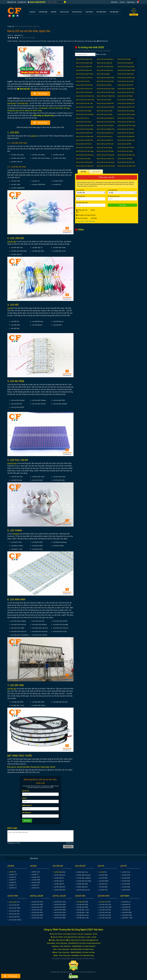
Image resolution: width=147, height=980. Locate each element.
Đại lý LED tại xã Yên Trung (126, 125)
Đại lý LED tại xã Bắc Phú (84, 133)
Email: (24, 798)
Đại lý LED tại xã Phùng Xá (106, 118)
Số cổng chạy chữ (122, 198)
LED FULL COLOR (36, 896)
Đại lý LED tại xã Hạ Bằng (126, 111)
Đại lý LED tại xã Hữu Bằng (85, 114)
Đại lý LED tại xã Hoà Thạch (106, 166)
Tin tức (122, 2)
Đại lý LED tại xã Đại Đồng (85, 129)
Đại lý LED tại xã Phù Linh (105, 144)
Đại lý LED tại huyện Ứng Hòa (84, 60)
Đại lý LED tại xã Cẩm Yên (126, 107)
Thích (9, 35)
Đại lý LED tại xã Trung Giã (106, 155)
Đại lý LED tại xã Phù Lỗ (84, 144)
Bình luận (18, 35)
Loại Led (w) (91, 192)
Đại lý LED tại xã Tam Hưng (106, 92)
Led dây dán (12, 689)
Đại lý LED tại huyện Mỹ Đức (125, 64)
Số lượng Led (91, 198)
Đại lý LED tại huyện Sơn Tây (105, 71)
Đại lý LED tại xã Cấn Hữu (126, 162)
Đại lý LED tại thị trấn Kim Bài (84, 79)
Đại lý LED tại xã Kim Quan (126, 114)
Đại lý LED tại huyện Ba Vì (105, 59)
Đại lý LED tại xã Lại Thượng (83, 119)
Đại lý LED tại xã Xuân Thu (105, 159)
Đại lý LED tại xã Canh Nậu (85, 107)
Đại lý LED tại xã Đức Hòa (84, 162)
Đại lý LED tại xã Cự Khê (126, 81)
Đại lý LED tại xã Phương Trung (84, 93)
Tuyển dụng (131, 2)
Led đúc (11, 872)
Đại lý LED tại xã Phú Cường (124, 145)
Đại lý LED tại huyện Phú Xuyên (84, 68)
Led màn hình (23, 103)
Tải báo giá (40, 94)
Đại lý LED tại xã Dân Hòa (84, 85)
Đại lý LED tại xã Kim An (125, 85)
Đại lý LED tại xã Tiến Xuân (85, 125)
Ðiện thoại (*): (27, 805)
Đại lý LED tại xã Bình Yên (126, 103)
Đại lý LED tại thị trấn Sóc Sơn (126, 130)
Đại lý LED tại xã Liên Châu (106, 89)
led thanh (16, 534)
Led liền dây (12, 242)
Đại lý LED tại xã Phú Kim (126, 118)
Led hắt (10, 308)
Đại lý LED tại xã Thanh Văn (85, 100)
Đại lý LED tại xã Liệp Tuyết (127, 166)
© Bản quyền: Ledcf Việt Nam (85, 221)
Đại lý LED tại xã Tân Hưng (85, 151)
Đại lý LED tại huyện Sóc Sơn (84, 71)
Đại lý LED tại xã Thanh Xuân (125, 152)
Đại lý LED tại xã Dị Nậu (105, 111)
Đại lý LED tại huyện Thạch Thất (85, 75)
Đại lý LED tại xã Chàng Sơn (84, 112)
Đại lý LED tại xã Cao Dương (83, 82)
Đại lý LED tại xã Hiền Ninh (85, 136)
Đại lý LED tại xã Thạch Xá (126, 122)
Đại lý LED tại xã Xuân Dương (104, 101)
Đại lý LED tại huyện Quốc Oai (126, 68)
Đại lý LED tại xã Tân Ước (126, 92)
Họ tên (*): (26, 791)
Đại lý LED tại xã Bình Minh (106, 78)
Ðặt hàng (27, 821)
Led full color (12, 463)
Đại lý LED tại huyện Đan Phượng (126, 75)
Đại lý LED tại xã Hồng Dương (104, 86)
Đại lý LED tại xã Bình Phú (105, 103)
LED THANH (125, 896)
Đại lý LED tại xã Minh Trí (105, 140)
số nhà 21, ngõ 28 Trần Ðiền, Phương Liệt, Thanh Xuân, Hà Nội (31, 767)
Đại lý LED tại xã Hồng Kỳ (126, 133)
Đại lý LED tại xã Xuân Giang (83, 160)
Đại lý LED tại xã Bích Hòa (126, 78)
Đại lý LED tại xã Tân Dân (126, 148)
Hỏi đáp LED (22, 2)
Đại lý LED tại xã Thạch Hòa (106, 122)
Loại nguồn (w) (122, 192)
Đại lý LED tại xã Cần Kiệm (106, 107)
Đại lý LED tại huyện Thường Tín (103, 75)
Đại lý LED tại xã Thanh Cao (85, 96)
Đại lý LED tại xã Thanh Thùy (125, 97)
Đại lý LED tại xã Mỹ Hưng (126, 89)
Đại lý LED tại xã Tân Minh (105, 151)
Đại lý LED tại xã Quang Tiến (105, 149)
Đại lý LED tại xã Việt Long (126, 155)
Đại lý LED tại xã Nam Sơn (126, 140)
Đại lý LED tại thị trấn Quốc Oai (106, 163)
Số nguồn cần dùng (83, 215)
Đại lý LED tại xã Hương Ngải (105, 115)
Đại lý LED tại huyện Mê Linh (105, 64)
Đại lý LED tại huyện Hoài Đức (84, 64)
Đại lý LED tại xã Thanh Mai (106, 96)
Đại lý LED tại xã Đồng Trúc (106, 129)
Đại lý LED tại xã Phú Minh (85, 148)
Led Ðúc (34, 136)
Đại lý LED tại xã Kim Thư (84, 89)
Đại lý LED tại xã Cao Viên (105, 81)
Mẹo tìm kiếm (101, 54)
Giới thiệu (114, 2)
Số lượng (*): (27, 813)
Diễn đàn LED (12, 2)
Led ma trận (12, 103)
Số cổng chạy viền (91, 204)
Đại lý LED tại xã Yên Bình (105, 125)
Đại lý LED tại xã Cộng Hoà (85, 166)
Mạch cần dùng (82, 218)
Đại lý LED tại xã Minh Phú (85, 140)
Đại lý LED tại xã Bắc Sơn (105, 133)
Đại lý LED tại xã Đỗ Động (126, 100)
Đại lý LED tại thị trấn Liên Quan (84, 104)
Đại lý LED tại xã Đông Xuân (125, 160)
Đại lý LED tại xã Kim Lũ (105, 136)
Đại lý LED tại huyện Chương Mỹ (124, 60)
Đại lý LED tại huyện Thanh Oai (126, 71)
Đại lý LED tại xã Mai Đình (126, 136)
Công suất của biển (82, 211)
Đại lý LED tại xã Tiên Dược (85, 155)
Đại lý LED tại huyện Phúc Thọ (105, 68)
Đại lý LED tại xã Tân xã (84, 122)
